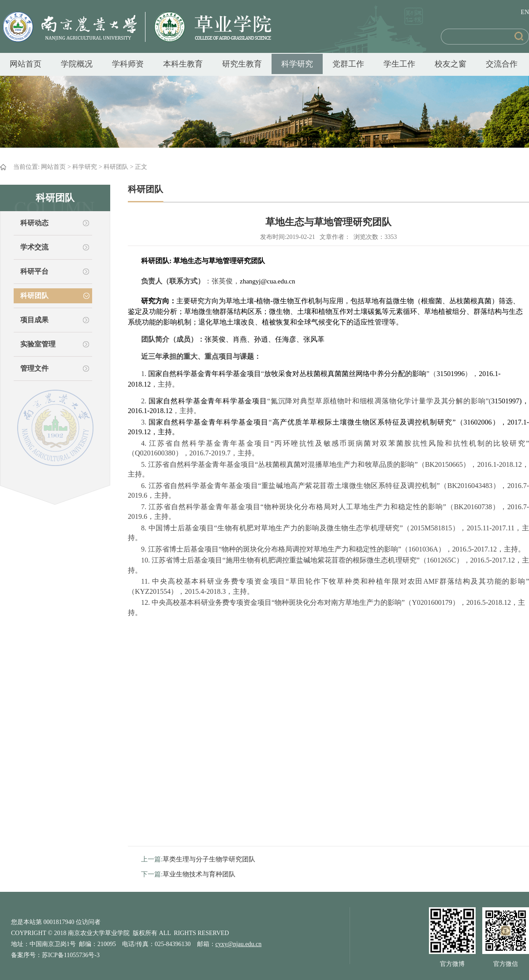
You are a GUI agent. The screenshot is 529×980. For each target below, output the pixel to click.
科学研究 (297, 64)
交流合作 (502, 64)
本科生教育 (183, 64)
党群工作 (348, 64)
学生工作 (399, 64)
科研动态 (34, 223)
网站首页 (26, 64)
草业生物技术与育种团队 (199, 874)
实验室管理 (38, 344)
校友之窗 (451, 64)
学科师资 (128, 64)
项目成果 (34, 320)
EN (525, 12)
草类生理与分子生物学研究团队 (209, 859)
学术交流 (34, 247)
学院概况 (77, 64)
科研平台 (34, 271)
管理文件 (34, 368)
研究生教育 (242, 64)
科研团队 (116, 167)
